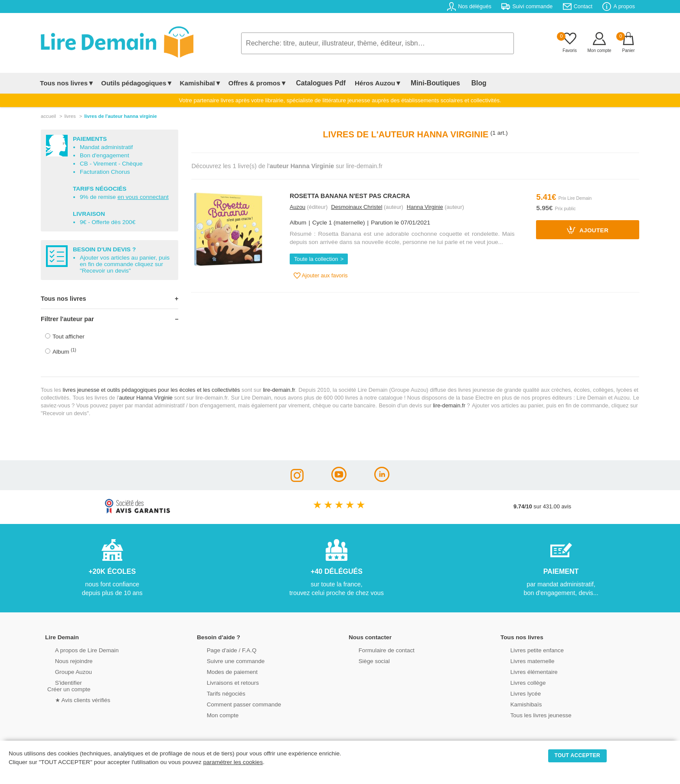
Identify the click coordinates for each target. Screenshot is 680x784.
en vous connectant (143, 197)
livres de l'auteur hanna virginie (120, 116)
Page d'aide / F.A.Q (223, 649)
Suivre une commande (227, 660)
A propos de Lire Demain (78, 649)
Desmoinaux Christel (356, 207)
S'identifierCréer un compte (68, 685)
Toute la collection (316, 259)
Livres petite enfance (528, 649)
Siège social (366, 660)
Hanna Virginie (425, 207)
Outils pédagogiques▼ (137, 83)
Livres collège (520, 682)
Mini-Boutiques (426, 83)
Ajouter (588, 230)
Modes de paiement (223, 671)
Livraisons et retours (224, 682)
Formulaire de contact (378, 649)
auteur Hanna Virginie (146, 398)
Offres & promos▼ (258, 83)
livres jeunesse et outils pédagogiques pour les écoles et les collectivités (152, 390)
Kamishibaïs (518, 704)
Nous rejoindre (65, 660)
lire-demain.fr (279, 390)
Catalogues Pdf (318, 83)
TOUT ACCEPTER (578, 755)
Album (64, 351)
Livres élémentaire (525, 671)
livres (70, 116)
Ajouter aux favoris (321, 276)
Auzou (297, 207)
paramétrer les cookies (233, 762)
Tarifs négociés (217, 693)
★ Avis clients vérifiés (74, 699)
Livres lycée (517, 693)
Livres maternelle (524, 660)
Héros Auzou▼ (372, 83)
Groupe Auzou (65, 671)
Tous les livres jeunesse (532, 714)
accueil (48, 116)
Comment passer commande (235, 704)
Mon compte (214, 714)
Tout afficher (69, 337)
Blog (464, 83)
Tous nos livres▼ (67, 83)
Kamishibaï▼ (201, 83)
